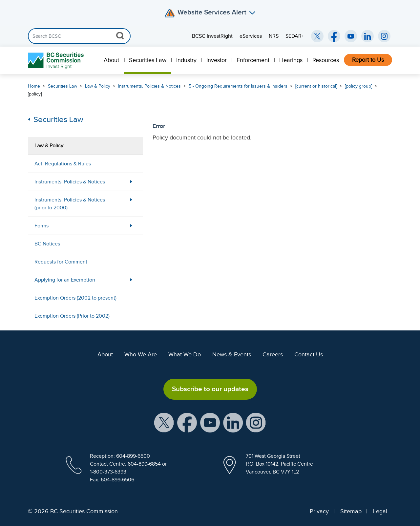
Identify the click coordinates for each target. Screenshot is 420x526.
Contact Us (309, 354)
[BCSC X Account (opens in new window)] (164, 422)
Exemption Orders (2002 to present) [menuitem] (75, 298)
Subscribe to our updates (210, 389)
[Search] (79, 36)
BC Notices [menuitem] (47, 244)
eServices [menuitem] (251, 36)
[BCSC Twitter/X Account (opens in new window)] (317, 36)
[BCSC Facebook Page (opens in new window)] (334, 36)
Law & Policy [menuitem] (49, 146)
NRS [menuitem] (274, 36)
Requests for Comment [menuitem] (61, 262)
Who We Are (141, 354)
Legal (380, 511)
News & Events (232, 354)
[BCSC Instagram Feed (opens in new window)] (384, 36)
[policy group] (358, 86)
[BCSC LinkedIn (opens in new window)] (367, 36)
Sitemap (351, 511)
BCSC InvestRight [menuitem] (212, 36)
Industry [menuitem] (186, 60)
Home (34, 86)
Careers (273, 354)
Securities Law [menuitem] (148, 60)
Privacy (319, 511)
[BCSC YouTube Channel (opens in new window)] (351, 36)
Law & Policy (98, 86)
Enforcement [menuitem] (253, 60)
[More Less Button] (131, 182)
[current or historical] (316, 86)
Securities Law (63, 86)
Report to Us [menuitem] (368, 60)
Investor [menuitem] (217, 60)
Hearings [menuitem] (291, 60)
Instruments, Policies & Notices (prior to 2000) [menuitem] (70, 204)
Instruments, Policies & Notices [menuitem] (70, 182)
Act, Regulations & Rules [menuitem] (63, 164)
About (105, 354)
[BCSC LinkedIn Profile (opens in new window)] (233, 422)
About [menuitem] (111, 60)
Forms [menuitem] (42, 226)
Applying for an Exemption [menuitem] (65, 280)
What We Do (185, 354)
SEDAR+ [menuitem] (295, 36)
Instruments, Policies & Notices (149, 86)
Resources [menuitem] (326, 60)
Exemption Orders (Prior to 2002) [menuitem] (72, 316)
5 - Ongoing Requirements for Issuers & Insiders (238, 86)
